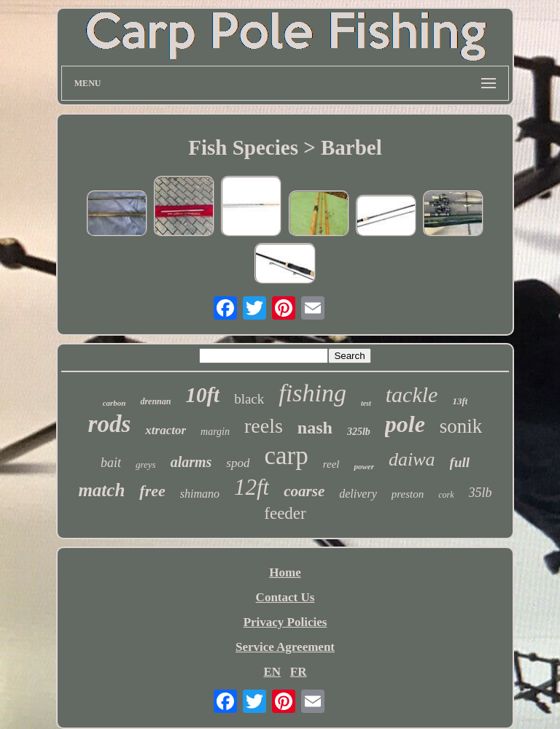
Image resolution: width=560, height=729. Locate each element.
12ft (252, 487)
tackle (412, 394)
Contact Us (285, 597)
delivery (358, 494)
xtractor (166, 430)
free (152, 491)
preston (408, 494)
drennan (155, 401)
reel (331, 464)
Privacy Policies (285, 622)
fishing (312, 393)
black (249, 399)
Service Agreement (285, 647)
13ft (460, 401)
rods (110, 424)
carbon (114, 403)
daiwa (412, 459)
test (366, 403)
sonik (461, 426)
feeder (285, 513)
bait (111, 463)
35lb (481, 493)
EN (272, 672)
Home (285, 572)
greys (146, 464)
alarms (191, 462)
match (101, 490)
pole (405, 424)
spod (238, 463)
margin (215, 432)
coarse (304, 491)
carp (286, 456)
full (460, 462)
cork (446, 495)
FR (299, 672)
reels (264, 426)
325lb (359, 432)
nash (315, 428)
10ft (202, 395)
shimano (200, 494)
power (364, 466)
